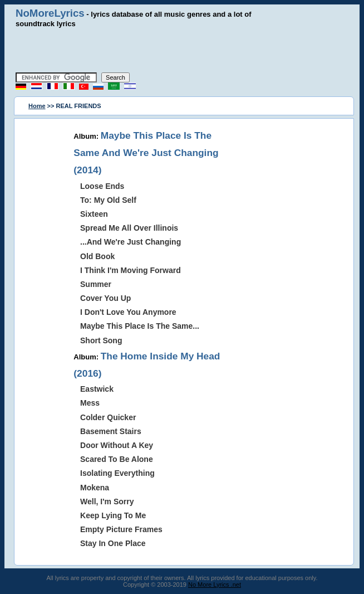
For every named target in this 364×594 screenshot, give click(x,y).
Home (37, 106)
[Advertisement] (182, 50)
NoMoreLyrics (50, 13)
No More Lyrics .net (215, 585)
